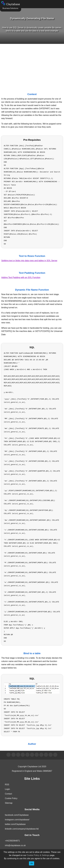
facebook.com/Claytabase (17, 815)
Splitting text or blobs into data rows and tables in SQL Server (29, 261)
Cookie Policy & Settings (38, 855)
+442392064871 (12, 841)
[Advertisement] (32, 66)
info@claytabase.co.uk (15, 845)
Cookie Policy (11, 798)
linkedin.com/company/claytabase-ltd (22, 829)
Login (7, 789)
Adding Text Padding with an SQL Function (21, 277)
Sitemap (9, 803)
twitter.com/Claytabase (15, 824)
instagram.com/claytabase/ (17, 820)
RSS (7, 785)
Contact (8, 794)
